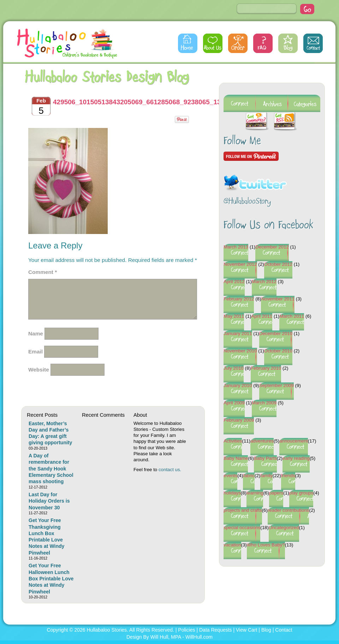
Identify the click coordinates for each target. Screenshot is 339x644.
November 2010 (240, 351)
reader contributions (289, 510)
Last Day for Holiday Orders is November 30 (49, 501)
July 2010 (234, 368)
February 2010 (266, 368)
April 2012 (234, 282)
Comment (43, 272)
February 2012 (239, 299)
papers (276, 493)
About (213, 43)
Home (188, 43)
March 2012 (264, 282)
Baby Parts (265, 458)
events (230, 476)
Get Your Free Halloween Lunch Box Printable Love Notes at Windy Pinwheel (51, 578)
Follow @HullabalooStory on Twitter (255, 178)
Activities (233, 441)
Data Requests (216, 630)
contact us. (170, 470)
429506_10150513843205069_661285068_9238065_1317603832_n (156, 102)
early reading (296, 458)
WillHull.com (199, 637)
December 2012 (272, 247)
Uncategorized (284, 528)
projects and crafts (243, 510)
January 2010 (238, 385)
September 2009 (276, 385)
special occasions (242, 528)
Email (35, 352)
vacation (232, 545)
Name (36, 333)
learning (255, 493)
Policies (186, 630)
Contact (313, 43)
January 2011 (238, 333)
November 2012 (240, 264)
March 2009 (264, 403)
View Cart (246, 630)
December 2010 (276, 333)
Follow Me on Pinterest (251, 156)
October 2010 (278, 351)
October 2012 (278, 264)
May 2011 (234, 316)
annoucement (294, 441)
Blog (288, 43)
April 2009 (234, 403)
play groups (301, 493)
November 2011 (278, 299)
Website (39, 370)
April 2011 (262, 316)
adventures (262, 441)
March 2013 (236, 247)
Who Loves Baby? (266, 545)
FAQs (263, 43)
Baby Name (236, 458)
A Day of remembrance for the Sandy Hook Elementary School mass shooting (51, 469)
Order (238, 43)
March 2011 (292, 316)
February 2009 (239, 420)
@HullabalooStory (247, 202)
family (266, 476)
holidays (232, 493)
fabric (249, 476)
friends (288, 476)
